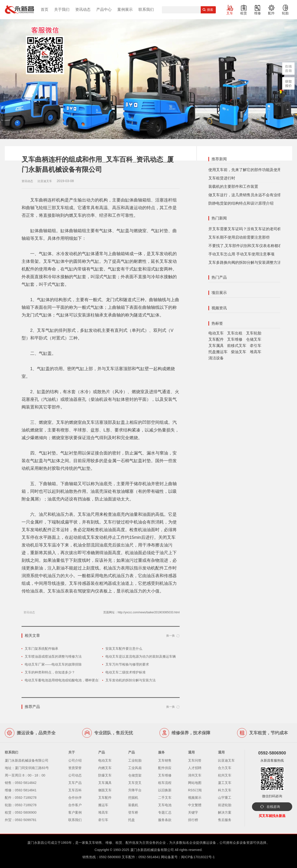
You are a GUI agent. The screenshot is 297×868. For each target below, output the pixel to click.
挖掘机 (133, 798)
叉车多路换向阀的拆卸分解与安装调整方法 (245, 262)
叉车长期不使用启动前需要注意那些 (239, 237)
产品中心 (104, 9)
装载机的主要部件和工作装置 (233, 187)
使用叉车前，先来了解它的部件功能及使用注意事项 (252, 170)
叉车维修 (235, 339)
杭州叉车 (225, 775)
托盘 (131, 820)
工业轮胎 (135, 760)
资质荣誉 (75, 768)
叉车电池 (165, 805)
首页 (45, 9)
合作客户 (75, 805)
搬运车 (103, 805)
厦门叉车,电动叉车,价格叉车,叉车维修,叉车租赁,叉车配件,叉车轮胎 (19, 10)
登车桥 (133, 812)
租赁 (244, 13)
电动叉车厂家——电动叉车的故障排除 (53, 664)
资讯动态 (83, 9)
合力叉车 (225, 768)
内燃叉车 (105, 768)
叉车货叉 (135, 783)
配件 (271, 13)
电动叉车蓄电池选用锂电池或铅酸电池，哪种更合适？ (65, 680)
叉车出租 (235, 333)
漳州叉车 (195, 775)
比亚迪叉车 (226, 760)
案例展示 (125, 9)
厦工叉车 (225, 783)
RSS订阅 (195, 790)
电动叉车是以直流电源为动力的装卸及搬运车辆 (141, 656)
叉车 (230, 13)
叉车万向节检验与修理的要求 (127, 664)
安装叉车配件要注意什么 (124, 649)
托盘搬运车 (218, 352)
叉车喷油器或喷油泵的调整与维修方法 (53, 656)
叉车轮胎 (254, 333)
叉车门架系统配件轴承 (41, 649)
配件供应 (165, 768)
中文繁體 (195, 805)
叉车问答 (195, 760)
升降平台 (135, 790)
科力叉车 (225, 790)
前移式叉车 (237, 346)
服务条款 (165, 820)
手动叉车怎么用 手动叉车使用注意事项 (241, 254)
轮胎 (285, 13)
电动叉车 (216, 333)
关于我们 (62, 9)
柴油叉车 (239, 352)
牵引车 (256, 346)
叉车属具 (216, 346)
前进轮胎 (225, 805)
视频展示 (195, 798)
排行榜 (193, 820)
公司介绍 (75, 760)
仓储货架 (135, 775)
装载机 (133, 805)
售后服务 (225, 820)
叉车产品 (75, 783)
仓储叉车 (254, 339)
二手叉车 (165, 798)
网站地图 (195, 783)
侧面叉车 (105, 790)
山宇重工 (225, 798)
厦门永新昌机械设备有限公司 (152, 850)
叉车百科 (75, 790)
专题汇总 (165, 812)
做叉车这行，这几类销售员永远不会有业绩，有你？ (252, 195)
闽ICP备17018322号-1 (198, 857)
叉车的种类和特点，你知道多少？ (50, 672)
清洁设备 (216, 358)
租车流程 (165, 783)
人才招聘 (195, 768)
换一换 (171, 636)
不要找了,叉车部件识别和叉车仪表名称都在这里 (249, 246)
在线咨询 (273, 807)
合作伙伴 (75, 798)
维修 (257, 13)
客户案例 (75, 812)
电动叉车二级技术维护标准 (126, 672)
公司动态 (75, 775)
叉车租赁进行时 (222, 178)
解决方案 (225, 812)
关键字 (193, 812)
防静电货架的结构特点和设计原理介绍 (241, 203)
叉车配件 (216, 339)
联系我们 (146, 9)
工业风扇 (135, 768)
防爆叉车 (105, 775)
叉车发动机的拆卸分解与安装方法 (131, 680)
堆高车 (256, 352)
